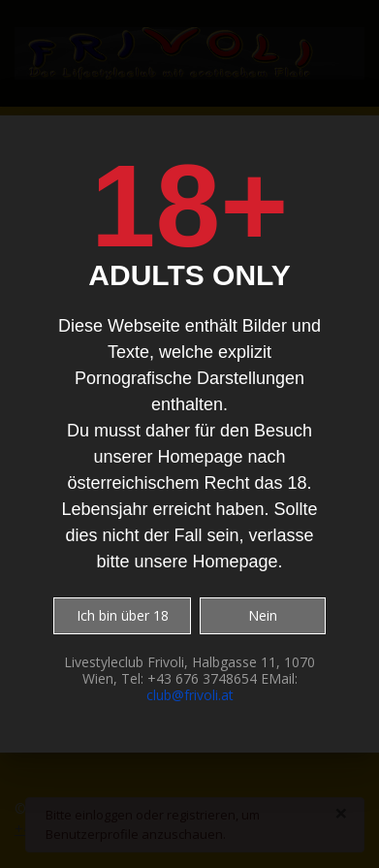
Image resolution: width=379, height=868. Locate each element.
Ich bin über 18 (123, 615)
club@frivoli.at (190, 695)
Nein (263, 615)
